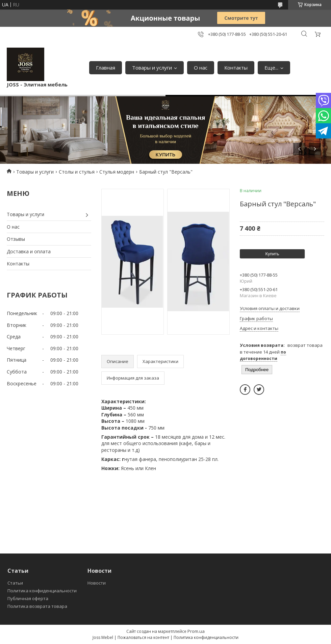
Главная (106, 68)
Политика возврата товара (37, 606)
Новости (97, 583)
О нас (201, 68)
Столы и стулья (77, 172)
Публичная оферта (28, 598)
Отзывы (16, 239)
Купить (272, 254)
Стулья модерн (117, 172)
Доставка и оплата (29, 251)
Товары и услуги (152, 68)
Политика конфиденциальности (42, 591)
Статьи (15, 583)
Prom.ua (196, 631)
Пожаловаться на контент (143, 637)
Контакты (236, 68)
